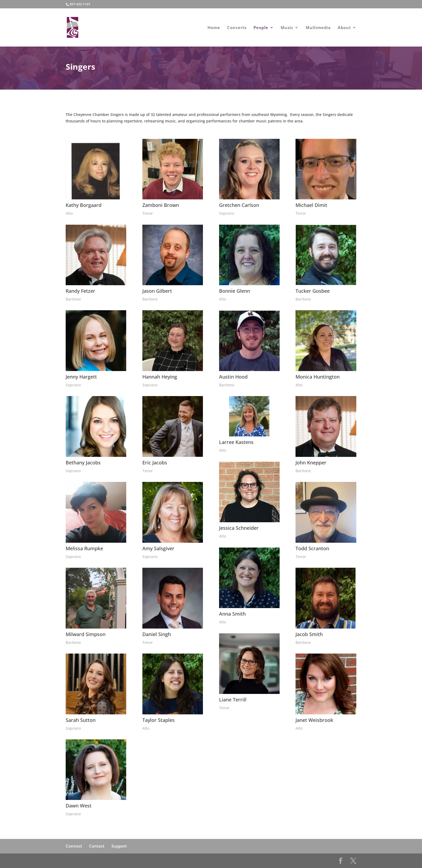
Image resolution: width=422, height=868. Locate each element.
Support (119, 846)
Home (214, 28)
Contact (97, 846)
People (261, 28)
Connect (74, 846)
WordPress (130, 860)
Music (287, 28)
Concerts (237, 28)
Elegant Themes (93, 860)
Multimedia (318, 28)
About (344, 28)
